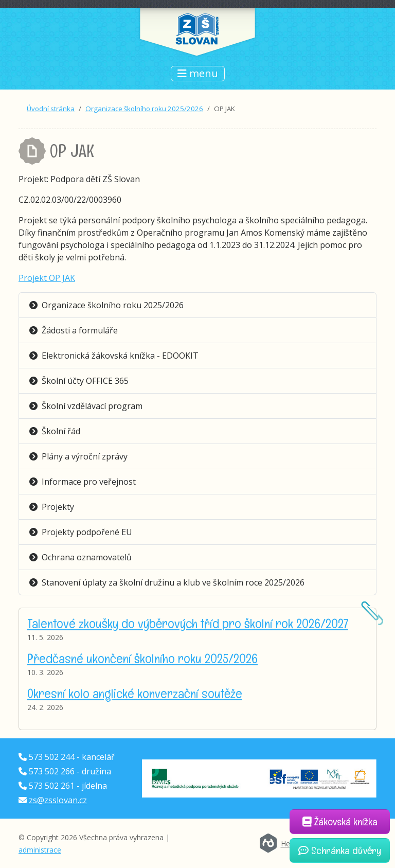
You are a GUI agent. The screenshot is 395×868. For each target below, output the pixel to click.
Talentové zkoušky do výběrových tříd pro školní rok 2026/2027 (188, 623)
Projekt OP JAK (47, 278)
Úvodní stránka (51, 109)
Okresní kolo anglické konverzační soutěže (135, 693)
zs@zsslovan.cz (58, 800)
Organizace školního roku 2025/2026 (144, 109)
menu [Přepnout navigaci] (198, 73)
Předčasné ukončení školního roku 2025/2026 (142, 658)
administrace (40, 850)
